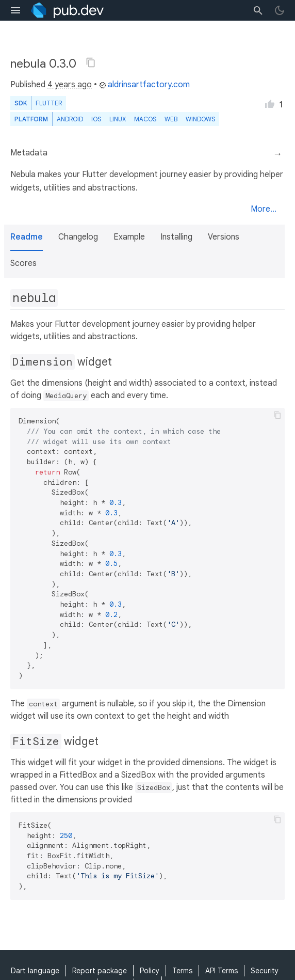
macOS (145, 119)
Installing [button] (176, 237)
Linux (118, 119)
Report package (100, 971)
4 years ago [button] (70, 85)
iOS (96, 119)
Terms (182, 971)
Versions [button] (224, 237)
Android (70, 119)
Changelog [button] (78, 237)
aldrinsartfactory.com (144, 85)
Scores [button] (23, 263)
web (171, 119)
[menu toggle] (15, 10)
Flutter (49, 103)
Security (265, 971)
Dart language (35, 971)
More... (264, 209)
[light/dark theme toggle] (280, 10)
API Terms (222, 971)
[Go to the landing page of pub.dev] (67, 10)
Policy (150, 971)
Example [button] (129, 237)
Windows (200, 119)
